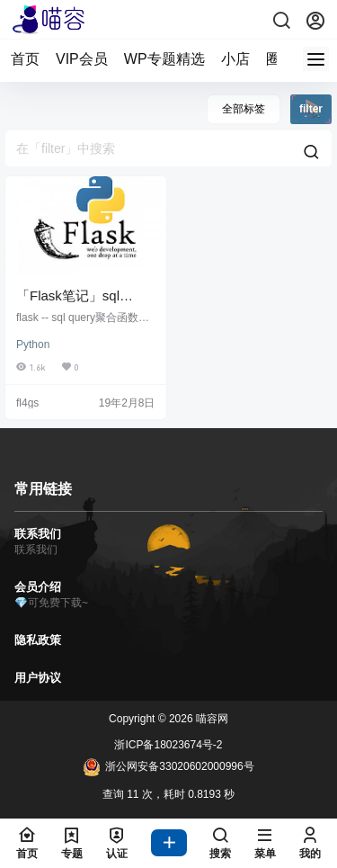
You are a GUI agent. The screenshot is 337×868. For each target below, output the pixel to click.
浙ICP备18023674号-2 (168, 745)
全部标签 (244, 109)
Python (33, 345)
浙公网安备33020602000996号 (168, 767)
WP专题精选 (164, 59)
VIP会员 (82, 59)
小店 (235, 59)
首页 (25, 59)
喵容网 (211, 719)
